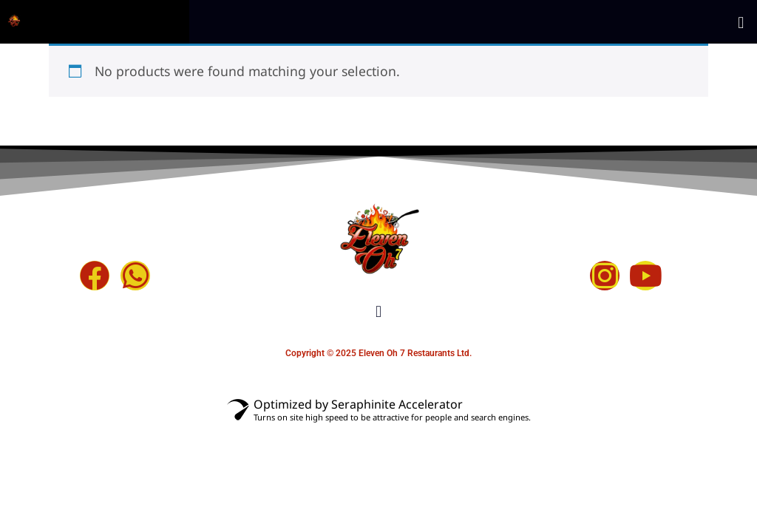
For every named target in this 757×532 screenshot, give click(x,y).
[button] (741, 29)
